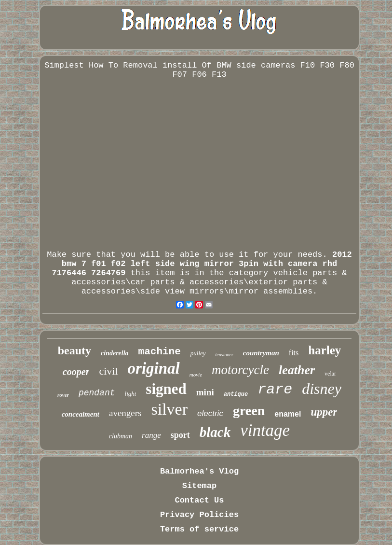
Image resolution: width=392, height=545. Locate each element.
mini (205, 392)
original (154, 368)
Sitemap (199, 486)
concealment (81, 414)
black (215, 432)
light (131, 394)
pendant (97, 393)
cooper (76, 372)
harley (324, 350)
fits (294, 353)
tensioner (224, 355)
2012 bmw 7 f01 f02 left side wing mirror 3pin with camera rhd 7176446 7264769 (202, 264)
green (249, 411)
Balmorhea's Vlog (199, 471)
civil (108, 371)
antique (236, 394)
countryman (261, 353)
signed (166, 389)
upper (324, 412)
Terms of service (199, 529)
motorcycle (240, 370)
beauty (74, 350)
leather (297, 370)
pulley (198, 353)
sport (180, 435)
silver (169, 409)
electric (210, 413)
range (151, 435)
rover (63, 395)
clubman (121, 436)
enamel (288, 414)
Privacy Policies (199, 515)
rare (275, 390)
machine (160, 352)
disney (322, 389)
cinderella (115, 353)
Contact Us (199, 500)
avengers (125, 413)
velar (330, 374)
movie (196, 375)
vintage (265, 430)
